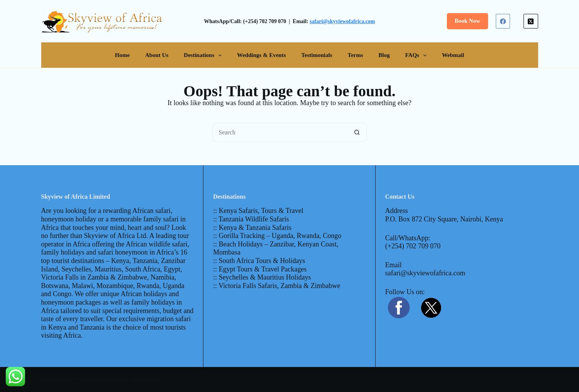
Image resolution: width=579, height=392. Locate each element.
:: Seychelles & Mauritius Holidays (262, 277)
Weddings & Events (261, 55)
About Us (157, 55)
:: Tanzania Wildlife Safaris (251, 219)
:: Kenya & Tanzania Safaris (252, 228)
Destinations (204, 55)
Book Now (467, 21)
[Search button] (357, 132)
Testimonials (317, 55)
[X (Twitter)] (531, 21)
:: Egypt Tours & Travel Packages (260, 269)
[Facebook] (503, 21)
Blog (384, 55)
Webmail (453, 55)
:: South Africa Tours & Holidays (259, 261)
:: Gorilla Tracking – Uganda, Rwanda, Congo (277, 236)
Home (122, 55)
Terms (355, 55)
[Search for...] (280, 132)
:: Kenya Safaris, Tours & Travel (258, 211)
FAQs (417, 55)
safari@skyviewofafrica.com (342, 21)
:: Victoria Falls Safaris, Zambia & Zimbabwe (277, 286)
